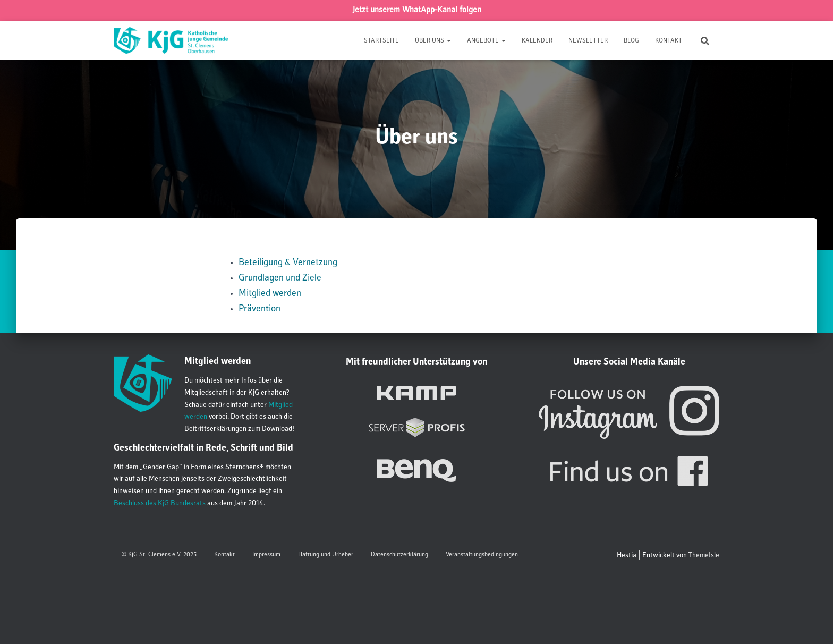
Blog (631, 41)
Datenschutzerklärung (399, 555)
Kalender (537, 41)
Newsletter (588, 41)
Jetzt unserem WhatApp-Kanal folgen (417, 11)
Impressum (266, 555)
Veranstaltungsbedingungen (482, 555)
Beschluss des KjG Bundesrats (160, 504)
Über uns (433, 41)
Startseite (381, 41)
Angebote (486, 41)
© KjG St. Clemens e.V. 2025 (159, 555)
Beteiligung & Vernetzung (288, 263)
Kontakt (669, 41)
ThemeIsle (704, 556)
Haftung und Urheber (326, 555)
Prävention (260, 309)
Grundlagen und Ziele (280, 278)
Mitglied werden (270, 294)
